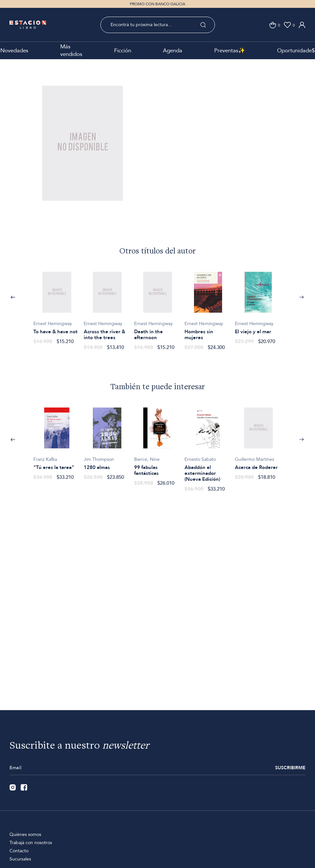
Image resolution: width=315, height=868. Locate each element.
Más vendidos (71, 50)
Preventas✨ (230, 51)
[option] (83, 153)
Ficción (123, 51)
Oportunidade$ (296, 51)
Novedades (14, 51)
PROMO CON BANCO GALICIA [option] (157, 4)
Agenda (173, 51)
